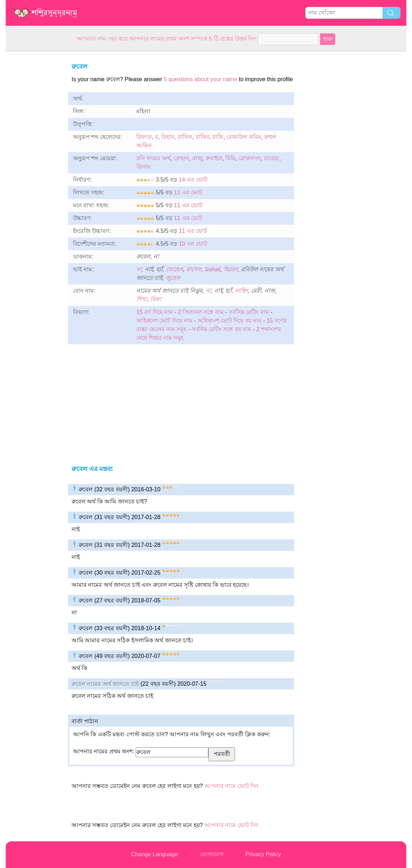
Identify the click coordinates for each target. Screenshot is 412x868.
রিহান (168, 137)
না (139, 269)
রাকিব (202, 137)
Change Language (155, 854)
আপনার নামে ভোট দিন (231, 786)
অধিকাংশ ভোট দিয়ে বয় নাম (230, 321)
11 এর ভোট (188, 192)
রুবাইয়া (214, 158)
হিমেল (231, 269)
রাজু (197, 158)
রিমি (230, 158)
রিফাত (144, 137)
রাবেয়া (272, 158)
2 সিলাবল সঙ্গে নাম (200, 312)
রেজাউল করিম (244, 137)
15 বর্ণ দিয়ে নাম (155, 312)
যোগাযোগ (212, 854)
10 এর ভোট (193, 244)
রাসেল (194, 269)
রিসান (144, 167)
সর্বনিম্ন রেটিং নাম (249, 312)
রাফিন (185, 137)
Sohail (212, 269)
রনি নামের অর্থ (153, 158)
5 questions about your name (200, 79)
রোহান (181, 158)
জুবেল (173, 278)
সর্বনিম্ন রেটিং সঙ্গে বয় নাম (221, 329)
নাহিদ (241, 291)
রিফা (156, 299)
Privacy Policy (263, 854)
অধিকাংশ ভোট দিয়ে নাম (164, 321)
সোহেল (174, 269)
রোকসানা (250, 158)
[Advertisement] (34, 158)
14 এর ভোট (193, 180)
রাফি (218, 137)
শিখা (142, 299)
